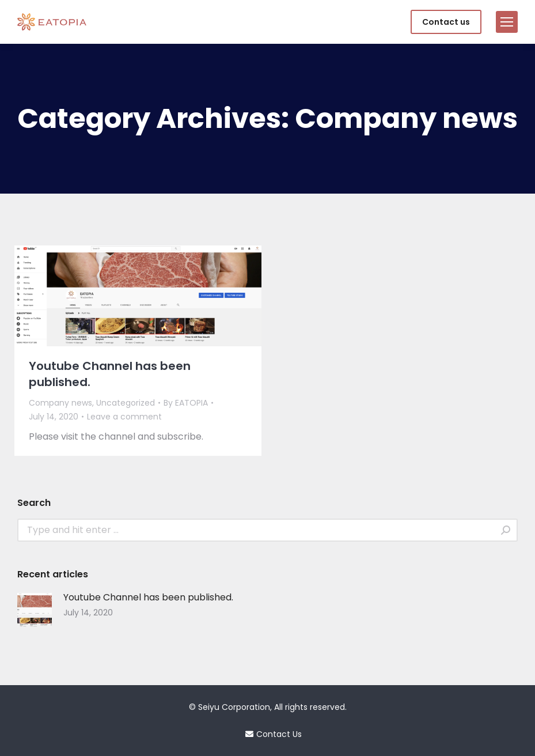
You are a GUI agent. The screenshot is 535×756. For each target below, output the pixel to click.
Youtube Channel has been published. (110, 374)
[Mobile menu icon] (507, 22)
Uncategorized (126, 403)
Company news (60, 403)
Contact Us (268, 734)
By (186, 403)
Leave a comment (124, 417)
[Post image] (35, 610)
